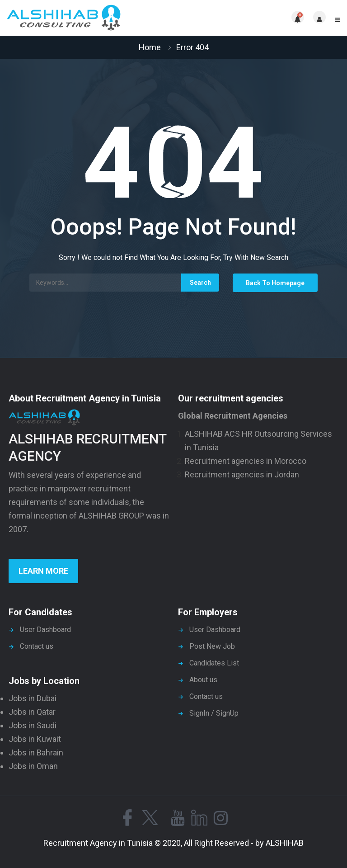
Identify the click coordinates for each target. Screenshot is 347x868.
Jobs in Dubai (33, 698)
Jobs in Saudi (33, 725)
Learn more (43, 571)
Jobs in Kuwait (35, 739)
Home (150, 47)
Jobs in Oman (33, 766)
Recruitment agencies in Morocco (246, 461)
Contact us (37, 646)
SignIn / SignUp (214, 713)
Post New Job (212, 646)
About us (203, 680)
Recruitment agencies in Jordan (242, 474)
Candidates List (214, 663)
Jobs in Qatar (32, 712)
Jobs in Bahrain (36, 752)
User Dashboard (45, 630)
